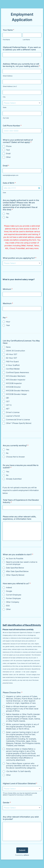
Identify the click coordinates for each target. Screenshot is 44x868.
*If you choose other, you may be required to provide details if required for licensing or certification (20, 794)
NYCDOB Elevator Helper (16, 394)
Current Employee (14, 595)
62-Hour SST (12, 358)
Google (9, 591)
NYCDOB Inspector (14, 383)
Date (4, 193)
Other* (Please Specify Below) (19, 423)
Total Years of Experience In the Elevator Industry (21, 501)
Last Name (26, 40)
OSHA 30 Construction (16, 351)
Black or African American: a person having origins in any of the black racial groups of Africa (22, 709)
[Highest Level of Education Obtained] (22, 789)
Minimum (8, 289)
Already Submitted (14, 479)
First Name (6, 40)
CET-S (9, 405)
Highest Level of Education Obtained (20, 783)
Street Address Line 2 (10, 86)
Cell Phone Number (12, 126)
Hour (8, 322)
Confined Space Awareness (18, 372)
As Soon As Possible (15, 558)
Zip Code (6, 118)
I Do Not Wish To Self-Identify (18, 771)
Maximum (8, 303)
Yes (8, 214)
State (5, 107)
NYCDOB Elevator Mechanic (18, 391)
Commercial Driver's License (18, 420)
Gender (7, 803)
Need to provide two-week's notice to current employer (22, 563)
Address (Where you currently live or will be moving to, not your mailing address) (21, 65)
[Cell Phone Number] (22, 131)
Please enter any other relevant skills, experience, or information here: (20, 518)
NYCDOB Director (13, 387)
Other (8, 157)
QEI (8, 398)
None (8, 347)
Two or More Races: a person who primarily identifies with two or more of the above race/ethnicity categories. (22, 766)
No (7, 217)
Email (8, 153)
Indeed (9, 587)
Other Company (13, 602)
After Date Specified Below (17, 571)
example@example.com (11, 175)
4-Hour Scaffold (13, 365)
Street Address (8, 76)
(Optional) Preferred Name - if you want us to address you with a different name (22, 48)
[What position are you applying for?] (22, 263)
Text (8, 150)
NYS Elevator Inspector (16, 380)
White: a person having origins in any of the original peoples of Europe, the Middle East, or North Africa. (22, 727)
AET (8, 409)
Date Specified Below (15, 568)
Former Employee (13, 598)
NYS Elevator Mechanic (16, 376)
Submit (22, 850)
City (4, 97)
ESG (8, 606)
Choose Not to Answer (15, 457)
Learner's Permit (13, 416)
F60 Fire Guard (12, 362)
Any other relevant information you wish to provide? (21, 818)
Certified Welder (13, 369)
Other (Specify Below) (15, 575)
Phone (9, 146)
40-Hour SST (12, 354)
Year (8, 325)
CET (8, 401)
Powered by (22, 855)
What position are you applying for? (20, 258)
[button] (39, 188)
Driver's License (13, 412)
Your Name (8, 30)
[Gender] (22, 808)
